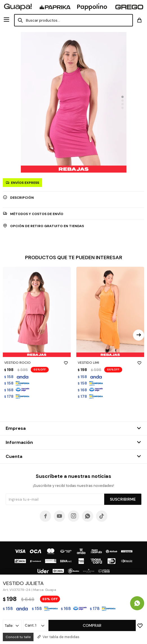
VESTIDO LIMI (110, 363)
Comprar (92, 625)
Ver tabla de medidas (61, 637)
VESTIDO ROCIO (37, 363)
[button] (122, 97)
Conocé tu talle (18, 637)
